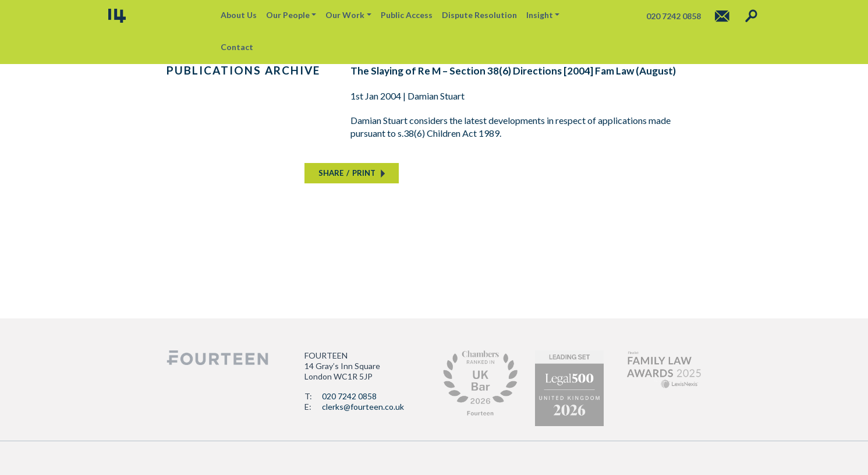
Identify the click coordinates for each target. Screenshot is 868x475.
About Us (239, 15)
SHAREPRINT (347, 173)
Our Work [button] (345, 15)
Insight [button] (540, 15)
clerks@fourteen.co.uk (363, 407)
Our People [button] (288, 15)
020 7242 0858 (349, 396)
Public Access (407, 15)
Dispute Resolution (479, 15)
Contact (237, 47)
